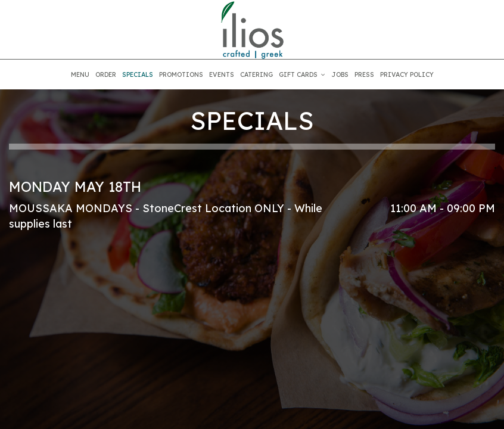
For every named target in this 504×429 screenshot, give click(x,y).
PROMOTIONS (181, 74)
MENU (80, 74)
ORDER (106, 74)
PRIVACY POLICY (407, 74)
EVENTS (222, 74)
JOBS (340, 74)
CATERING (256, 74)
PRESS (364, 74)
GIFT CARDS (302, 74)
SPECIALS (138, 74)
